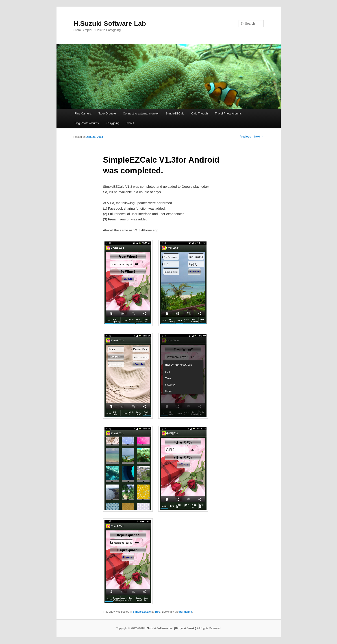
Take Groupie (107, 113)
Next (259, 137)
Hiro (158, 612)
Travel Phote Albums (228, 113)
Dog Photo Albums (87, 123)
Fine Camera (83, 113)
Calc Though (199, 113)
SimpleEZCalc (175, 113)
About (130, 123)
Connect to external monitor (141, 113)
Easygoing (113, 123)
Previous (244, 137)
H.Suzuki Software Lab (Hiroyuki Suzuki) (171, 628)
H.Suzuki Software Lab (110, 23)
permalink (186, 612)
